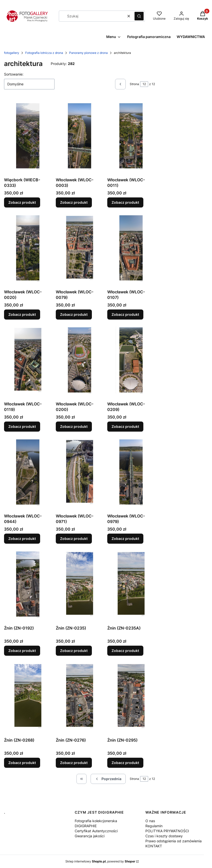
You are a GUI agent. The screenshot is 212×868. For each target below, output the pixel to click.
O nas (150, 821)
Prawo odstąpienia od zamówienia (174, 841)
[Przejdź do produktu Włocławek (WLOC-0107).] (131, 249)
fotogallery (12, 53)
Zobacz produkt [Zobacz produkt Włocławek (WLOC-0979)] (125, 539)
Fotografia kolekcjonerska (96, 821)
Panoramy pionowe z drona (88, 53)
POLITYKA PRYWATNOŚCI (167, 831)
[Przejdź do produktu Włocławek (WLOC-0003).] (80, 137)
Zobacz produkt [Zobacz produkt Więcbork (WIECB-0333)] (22, 202)
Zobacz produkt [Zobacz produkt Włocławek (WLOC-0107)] (125, 314)
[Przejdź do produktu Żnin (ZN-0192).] (28, 585)
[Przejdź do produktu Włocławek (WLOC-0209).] (131, 361)
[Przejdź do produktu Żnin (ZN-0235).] (80, 585)
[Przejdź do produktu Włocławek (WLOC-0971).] (80, 473)
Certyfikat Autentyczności (96, 831)
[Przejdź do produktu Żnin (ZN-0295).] (131, 698)
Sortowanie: (14, 74)
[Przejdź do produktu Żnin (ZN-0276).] (80, 698)
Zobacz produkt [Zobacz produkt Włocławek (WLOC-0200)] (74, 426)
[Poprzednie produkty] (108, 779)
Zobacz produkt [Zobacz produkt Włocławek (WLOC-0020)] (22, 314)
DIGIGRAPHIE (86, 826)
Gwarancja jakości (90, 836)
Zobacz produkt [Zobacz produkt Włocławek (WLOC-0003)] (74, 202)
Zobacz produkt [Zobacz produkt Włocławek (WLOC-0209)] (125, 426)
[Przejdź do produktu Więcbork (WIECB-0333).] (28, 137)
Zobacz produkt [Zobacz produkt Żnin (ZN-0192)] (22, 651)
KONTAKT (154, 846)
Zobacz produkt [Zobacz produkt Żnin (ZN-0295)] (125, 763)
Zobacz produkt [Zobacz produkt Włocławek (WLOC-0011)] (125, 202)
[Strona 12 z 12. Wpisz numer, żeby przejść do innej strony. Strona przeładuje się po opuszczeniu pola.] (144, 84)
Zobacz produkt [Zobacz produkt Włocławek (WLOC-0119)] (22, 426)
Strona (134, 84)
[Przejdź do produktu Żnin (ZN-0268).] (28, 698)
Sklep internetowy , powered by (100, 861)
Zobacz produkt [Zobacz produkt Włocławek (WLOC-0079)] (74, 314)
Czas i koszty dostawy (164, 836)
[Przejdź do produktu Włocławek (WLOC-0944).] (28, 473)
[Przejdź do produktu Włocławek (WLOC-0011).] (131, 137)
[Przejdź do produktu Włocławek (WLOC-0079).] (80, 249)
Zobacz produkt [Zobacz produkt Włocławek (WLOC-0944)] (22, 539)
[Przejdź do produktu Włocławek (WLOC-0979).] (131, 473)
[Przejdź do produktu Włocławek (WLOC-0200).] (80, 361)
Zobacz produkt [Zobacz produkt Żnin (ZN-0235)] (74, 651)
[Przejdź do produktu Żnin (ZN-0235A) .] (131, 585)
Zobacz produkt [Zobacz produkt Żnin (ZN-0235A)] (125, 651)
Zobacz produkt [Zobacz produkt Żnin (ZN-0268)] (22, 763)
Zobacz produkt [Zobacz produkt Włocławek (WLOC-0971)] (74, 539)
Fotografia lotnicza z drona (44, 53)
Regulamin (154, 826)
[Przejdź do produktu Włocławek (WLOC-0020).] (28, 249)
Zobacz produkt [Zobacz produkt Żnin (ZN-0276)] (74, 763)
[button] (139, 16)
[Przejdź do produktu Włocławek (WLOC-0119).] (28, 361)
